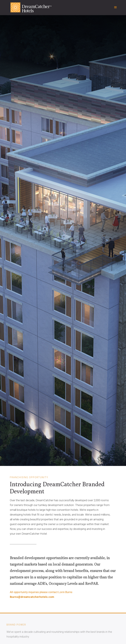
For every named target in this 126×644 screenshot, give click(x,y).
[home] (27, 9)
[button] (115, 7)
